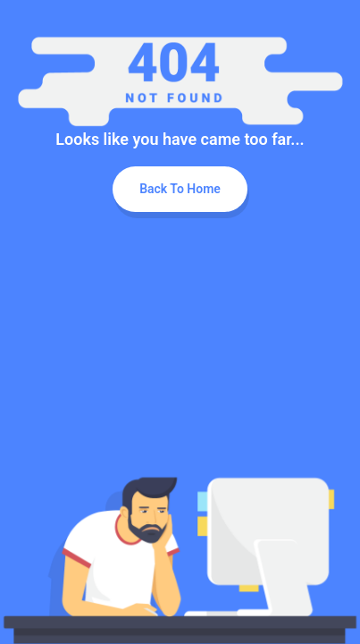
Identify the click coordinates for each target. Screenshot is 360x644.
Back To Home (180, 189)
